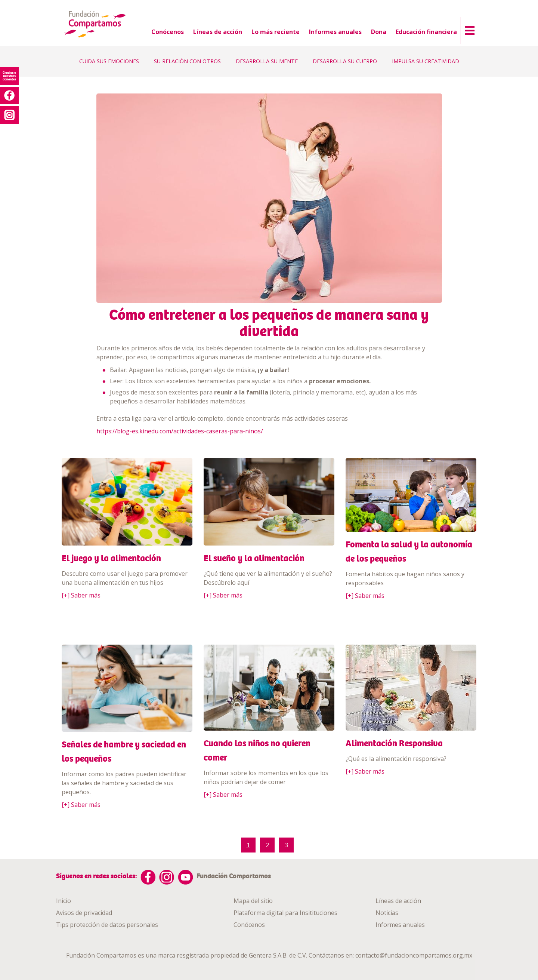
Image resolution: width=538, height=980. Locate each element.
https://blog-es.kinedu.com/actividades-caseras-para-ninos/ (180, 431)
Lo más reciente (276, 32)
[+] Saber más (81, 595)
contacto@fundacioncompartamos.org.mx (414, 955)
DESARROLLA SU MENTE (267, 61)
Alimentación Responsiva (394, 743)
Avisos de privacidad (84, 913)
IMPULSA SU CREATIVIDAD (426, 61)
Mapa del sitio (253, 901)
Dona (379, 32)
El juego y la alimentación (111, 558)
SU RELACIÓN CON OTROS (187, 61)
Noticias (387, 913)
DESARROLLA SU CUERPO (345, 61)
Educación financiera (426, 32)
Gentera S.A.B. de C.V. (278, 955)
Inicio (64, 901)
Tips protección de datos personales (107, 925)
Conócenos (168, 32)
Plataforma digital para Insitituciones (285, 913)
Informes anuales (335, 32)
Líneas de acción (218, 32)
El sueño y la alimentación (254, 558)
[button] (468, 29)
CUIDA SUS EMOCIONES (109, 61)
